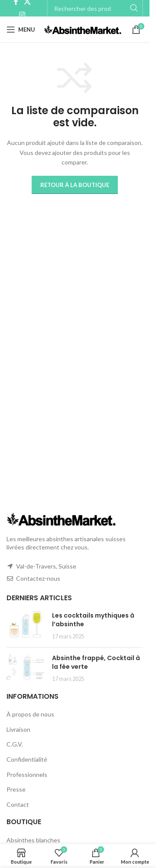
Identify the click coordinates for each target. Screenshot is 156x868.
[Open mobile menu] (21, 30)
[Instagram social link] (22, 15)
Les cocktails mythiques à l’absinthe (93, 620)
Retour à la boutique (75, 185)
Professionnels (27, 774)
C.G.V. (15, 744)
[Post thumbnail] (26, 626)
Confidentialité (27, 759)
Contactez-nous (38, 578)
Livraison (18, 729)
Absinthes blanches (33, 840)
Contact (18, 804)
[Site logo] (83, 29)
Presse (16, 789)
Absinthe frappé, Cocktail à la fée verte (96, 662)
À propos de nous (30, 714)
